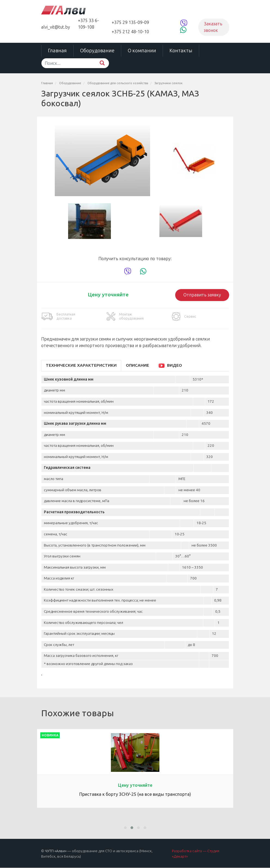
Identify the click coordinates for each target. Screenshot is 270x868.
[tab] (171, 366)
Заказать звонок (213, 27)
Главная (57, 51)
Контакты (181, 51)
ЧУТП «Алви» (56, 851)
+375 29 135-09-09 (130, 22)
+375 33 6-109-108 (88, 24)
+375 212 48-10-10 (130, 32)
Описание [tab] (137, 365)
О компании (142, 51)
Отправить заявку (202, 295)
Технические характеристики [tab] (81, 365)
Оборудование (97, 51)
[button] (125, 828)
